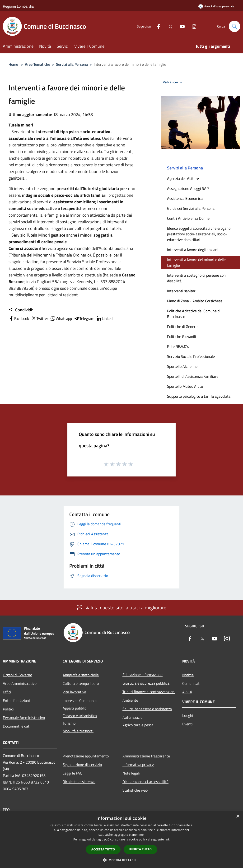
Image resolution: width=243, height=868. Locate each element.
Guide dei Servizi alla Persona (191, 208)
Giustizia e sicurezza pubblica (146, 683)
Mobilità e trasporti (78, 731)
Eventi (187, 724)
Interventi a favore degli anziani (193, 250)
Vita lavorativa (74, 692)
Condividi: (21, 310)
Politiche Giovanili (182, 336)
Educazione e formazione (143, 675)
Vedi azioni (173, 82)
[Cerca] (234, 26)
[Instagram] (192, 26)
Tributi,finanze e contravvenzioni (149, 692)
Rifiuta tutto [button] (141, 849)
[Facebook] (157, 26)
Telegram (84, 318)
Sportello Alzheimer (183, 366)
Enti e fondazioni (16, 700)
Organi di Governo (17, 675)
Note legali (131, 773)
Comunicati (191, 683)
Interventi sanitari (182, 291)
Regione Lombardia (18, 6)
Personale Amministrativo (24, 718)
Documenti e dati (17, 726)
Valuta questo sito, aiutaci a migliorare (121, 607)
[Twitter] (168, 26)
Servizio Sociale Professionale (191, 356)
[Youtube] (180, 26)
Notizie (188, 675)
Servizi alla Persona (72, 64)
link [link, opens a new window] (167, 839)
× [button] (238, 816)
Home (13, 64)
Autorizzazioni (134, 717)
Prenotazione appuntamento (86, 756)
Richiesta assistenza (79, 782)
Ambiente (130, 700)
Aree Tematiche (37, 64)
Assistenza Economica (185, 198)
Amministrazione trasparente (146, 756)
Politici (8, 709)
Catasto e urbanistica (80, 716)
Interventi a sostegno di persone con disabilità (196, 278)
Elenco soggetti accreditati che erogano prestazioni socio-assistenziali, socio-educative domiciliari (199, 234)
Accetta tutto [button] (103, 849)
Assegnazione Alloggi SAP (188, 188)
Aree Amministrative (20, 683)
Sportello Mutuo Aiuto (185, 386)
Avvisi (187, 692)
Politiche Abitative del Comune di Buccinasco (194, 314)
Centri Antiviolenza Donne (188, 218)
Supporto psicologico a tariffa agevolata (199, 396)
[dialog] (121, 840)
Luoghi (188, 715)
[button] (121, 860)
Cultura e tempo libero (81, 683)
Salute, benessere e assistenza (147, 709)
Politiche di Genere (182, 327)
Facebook (19, 318)
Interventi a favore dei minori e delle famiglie (196, 262)
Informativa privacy (138, 765)
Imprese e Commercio (80, 700)
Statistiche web (135, 790)
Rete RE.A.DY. (178, 346)
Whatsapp (61, 318)
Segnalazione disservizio (82, 765)
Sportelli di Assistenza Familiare (193, 376)
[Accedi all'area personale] (216, 6)
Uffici (7, 692)
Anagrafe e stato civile (81, 675)
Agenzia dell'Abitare (183, 178)
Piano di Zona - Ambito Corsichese (195, 301)
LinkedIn (106, 318)
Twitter (40, 318)
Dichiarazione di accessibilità (145, 782)
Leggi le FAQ (73, 773)
